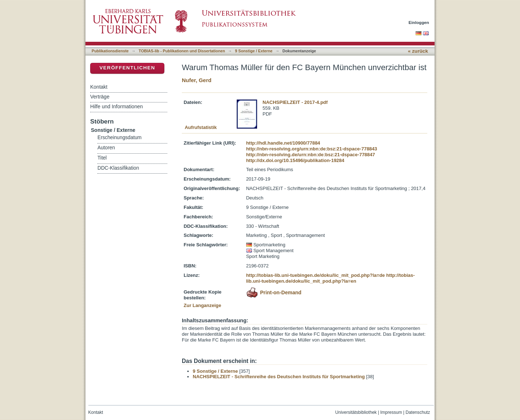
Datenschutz (418, 412)
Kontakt (99, 87)
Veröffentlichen (127, 68)
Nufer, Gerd (197, 80)
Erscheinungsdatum (119, 138)
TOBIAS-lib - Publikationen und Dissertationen (182, 51)
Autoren (106, 148)
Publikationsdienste (110, 51)
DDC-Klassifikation (118, 168)
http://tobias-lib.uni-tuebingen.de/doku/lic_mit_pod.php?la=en (331, 278)
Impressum (391, 412)
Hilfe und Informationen (117, 106)
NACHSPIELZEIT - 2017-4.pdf (295, 102)
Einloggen (419, 22)
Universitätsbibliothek (356, 412)
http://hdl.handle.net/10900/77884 (283, 143)
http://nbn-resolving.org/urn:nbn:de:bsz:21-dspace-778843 (312, 149)
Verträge (100, 97)
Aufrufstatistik (201, 127)
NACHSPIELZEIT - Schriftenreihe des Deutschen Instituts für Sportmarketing (279, 377)
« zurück (418, 51)
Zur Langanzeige (202, 305)
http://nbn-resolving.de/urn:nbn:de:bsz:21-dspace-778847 (311, 155)
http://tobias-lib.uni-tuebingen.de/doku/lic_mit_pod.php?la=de (316, 275)
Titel (102, 158)
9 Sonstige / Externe (254, 51)
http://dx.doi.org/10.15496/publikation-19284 (295, 160)
